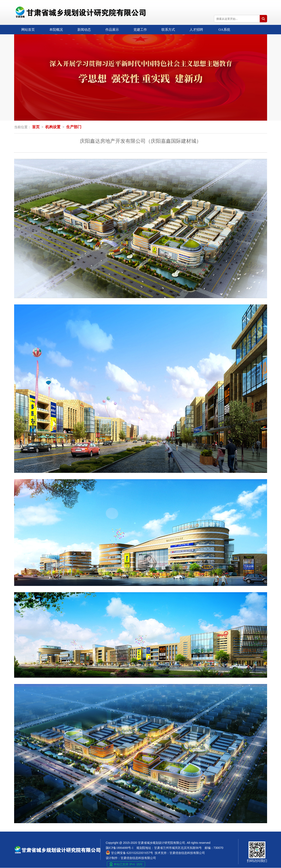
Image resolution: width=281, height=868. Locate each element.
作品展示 (112, 30)
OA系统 (224, 30)
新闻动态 (84, 30)
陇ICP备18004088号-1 (120, 848)
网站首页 (28, 30)
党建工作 (140, 30)
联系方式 (168, 30)
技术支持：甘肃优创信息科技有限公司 (180, 853)
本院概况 (56, 30)
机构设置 (53, 127)
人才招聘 (196, 30)
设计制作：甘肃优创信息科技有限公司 (131, 858)
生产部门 (74, 127)
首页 (36, 127)
